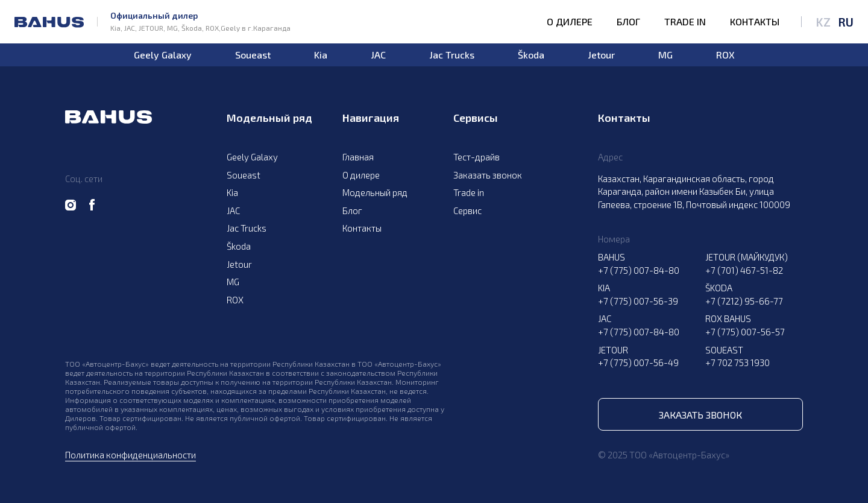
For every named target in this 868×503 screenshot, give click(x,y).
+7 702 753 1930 (737, 362)
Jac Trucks (452, 55)
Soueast (253, 55)
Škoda (531, 55)
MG (665, 55)
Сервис (467, 210)
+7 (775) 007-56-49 (638, 362)
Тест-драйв (476, 157)
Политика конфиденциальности (131, 455)
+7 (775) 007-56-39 (638, 301)
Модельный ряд (375, 192)
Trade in (685, 22)
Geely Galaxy (163, 55)
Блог (628, 22)
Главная (358, 157)
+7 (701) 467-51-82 (744, 270)
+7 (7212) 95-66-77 (744, 301)
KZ (823, 22)
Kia (321, 55)
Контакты (755, 22)
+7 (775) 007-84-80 (639, 270)
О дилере (570, 22)
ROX (725, 55)
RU (846, 22)
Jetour (601, 55)
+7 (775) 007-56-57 (745, 332)
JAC (378, 55)
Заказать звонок (488, 175)
